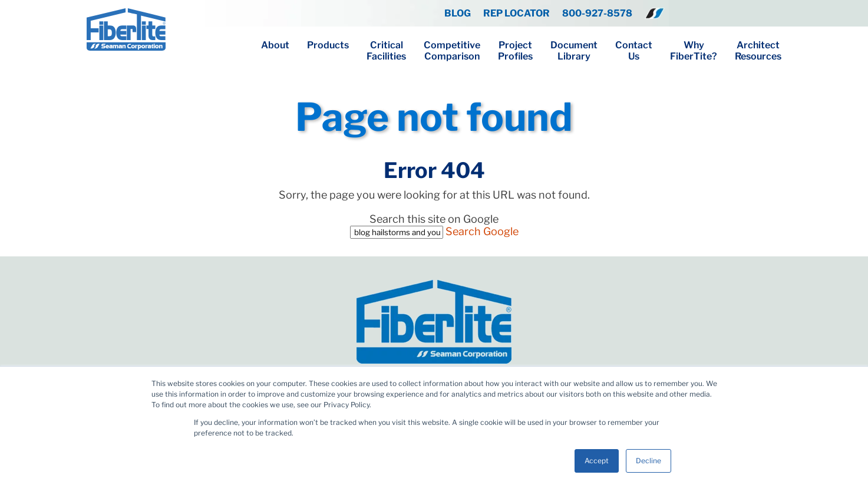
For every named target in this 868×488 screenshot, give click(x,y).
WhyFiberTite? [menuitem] (694, 51)
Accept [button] (597, 461)
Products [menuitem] (328, 45)
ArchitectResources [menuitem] (758, 51)
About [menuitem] (275, 45)
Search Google (482, 231)
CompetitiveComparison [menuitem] (452, 51)
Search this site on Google (434, 219)
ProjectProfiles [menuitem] (515, 51)
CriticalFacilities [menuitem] (386, 51)
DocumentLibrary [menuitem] (574, 51)
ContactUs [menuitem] (634, 51)
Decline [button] (648, 461)
